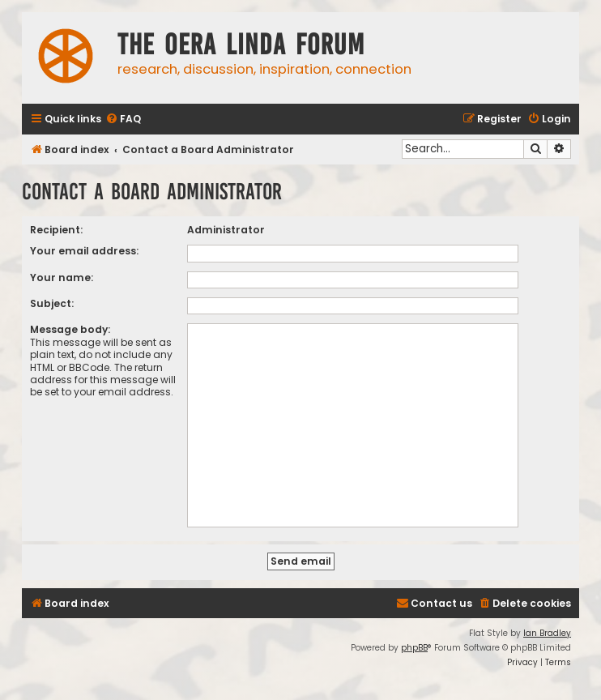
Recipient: (56, 230)
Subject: (52, 303)
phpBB (414, 648)
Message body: (70, 329)
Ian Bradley (547, 633)
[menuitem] (123, 120)
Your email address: (84, 251)
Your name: (62, 277)
